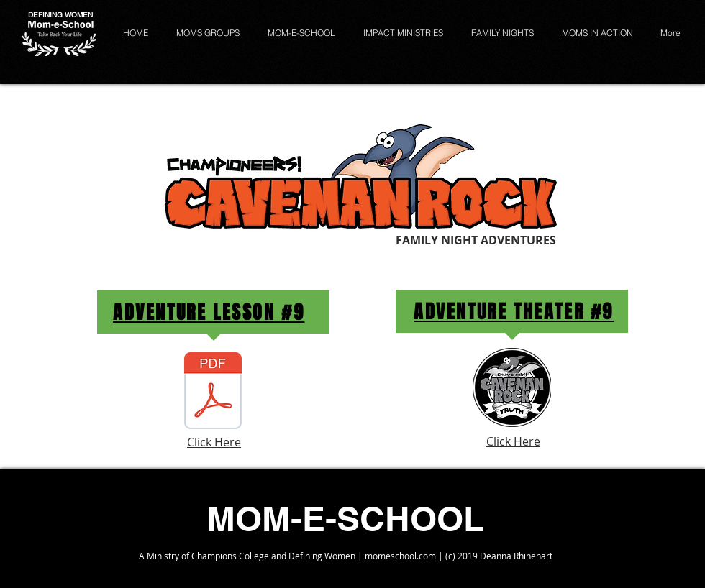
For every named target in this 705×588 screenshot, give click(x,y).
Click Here (214, 442)
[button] (304, 33)
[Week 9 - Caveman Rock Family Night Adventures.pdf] (213, 392)
